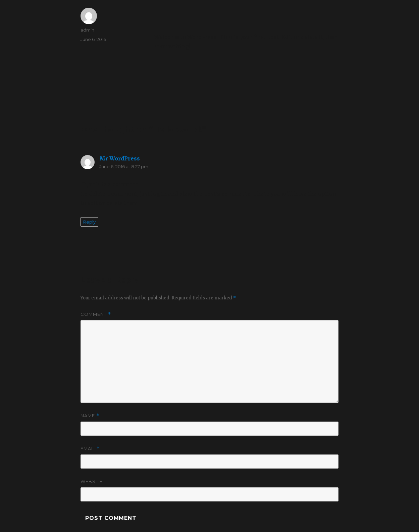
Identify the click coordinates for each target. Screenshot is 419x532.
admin (87, 30)
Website (92, 481)
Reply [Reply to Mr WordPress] (89, 222)
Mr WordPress (120, 158)
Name (90, 416)
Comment (96, 314)
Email (90, 449)
